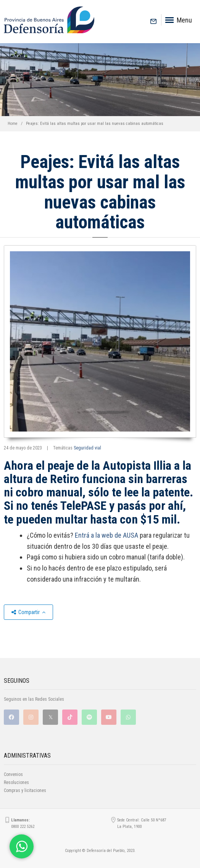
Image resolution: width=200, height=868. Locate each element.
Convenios (13, 774)
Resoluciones (16, 782)
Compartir (28, 612)
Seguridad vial (87, 448)
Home (13, 124)
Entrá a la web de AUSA (106, 535)
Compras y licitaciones (25, 790)
